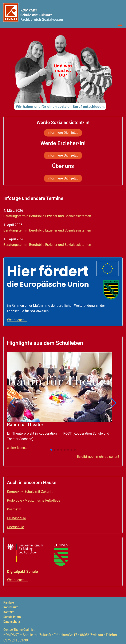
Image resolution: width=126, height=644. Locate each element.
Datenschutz (12, 622)
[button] (12, 403)
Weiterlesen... (17, 320)
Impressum (11, 607)
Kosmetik (14, 509)
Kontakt (9, 612)
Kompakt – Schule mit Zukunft (30, 492)
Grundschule (16, 518)
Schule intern (12, 617)
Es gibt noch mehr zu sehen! (98, 457)
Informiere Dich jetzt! (63, 133)
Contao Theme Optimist (19, 630)
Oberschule (15, 527)
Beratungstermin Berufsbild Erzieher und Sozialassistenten (47, 216)
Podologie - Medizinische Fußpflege (34, 500)
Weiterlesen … (17, 580)
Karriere (9, 602)
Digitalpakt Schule (22, 571)
